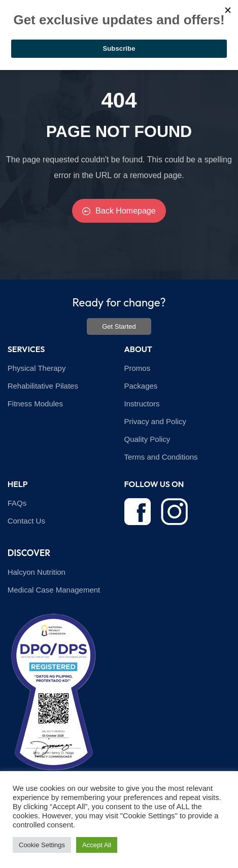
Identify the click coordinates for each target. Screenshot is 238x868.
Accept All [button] (97, 845)
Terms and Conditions (161, 457)
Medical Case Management (54, 590)
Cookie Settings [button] (42, 845)
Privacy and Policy (156, 421)
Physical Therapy (37, 368)
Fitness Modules (35, 404)
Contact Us (26, 521)
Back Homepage (119, 211)
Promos (138, 368)
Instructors (142, 404)
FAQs (17, 503)
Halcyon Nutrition (37, 572)
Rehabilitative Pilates (43, 386)
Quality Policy (147, 439)
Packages (141, 386)
